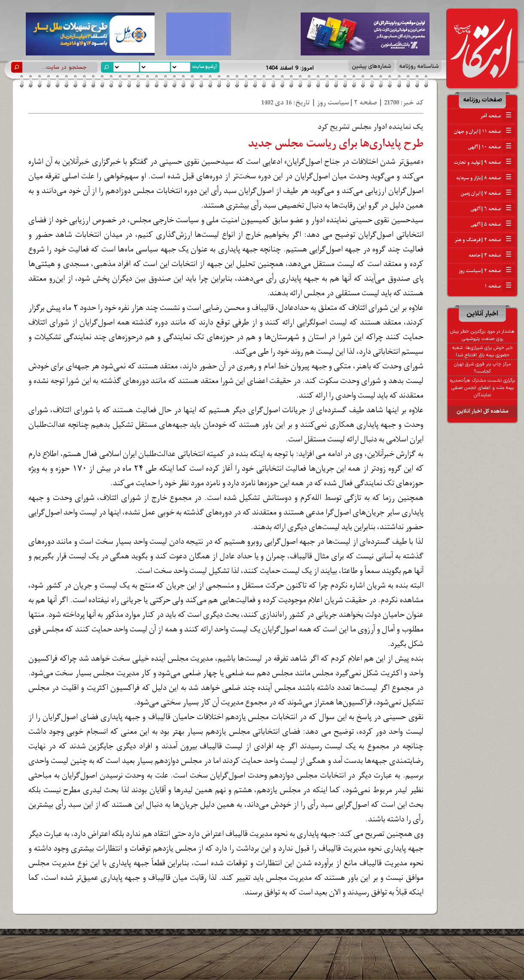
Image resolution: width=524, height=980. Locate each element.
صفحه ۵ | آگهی (493, 224)
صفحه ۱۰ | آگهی (492, 147)
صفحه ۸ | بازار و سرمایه (486, 178)
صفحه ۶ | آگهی (493, 209)
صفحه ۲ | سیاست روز (487, 271)
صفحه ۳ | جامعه (492, 255)
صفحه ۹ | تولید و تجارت (484, 162)
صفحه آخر (498, 116)
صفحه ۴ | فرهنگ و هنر (485, 240)
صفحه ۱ (500, 286)
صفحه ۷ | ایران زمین (488, 193)
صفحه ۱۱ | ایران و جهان (484, 132)
